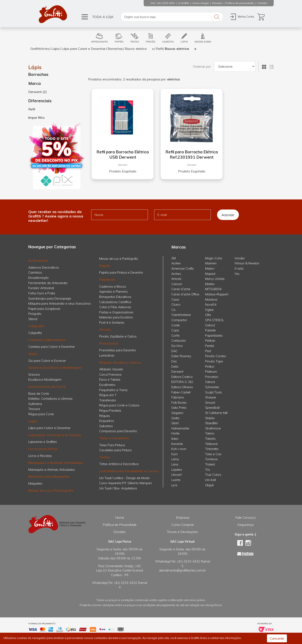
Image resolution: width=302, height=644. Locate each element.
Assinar (228, 215)
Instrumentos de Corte (47, 387)
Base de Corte (39, 394)
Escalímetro (107, 385)
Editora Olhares (182, 387)
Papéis (105, 266)
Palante (210, 330)
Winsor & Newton (247, 263)
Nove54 (211, 305)
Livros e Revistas (40, 456)
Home (120, 517)
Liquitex (177, 470)
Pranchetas (109, 343)
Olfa (208, 315)
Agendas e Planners (113, 292)
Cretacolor (179, 341)
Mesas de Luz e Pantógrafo (51, 490)
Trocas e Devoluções (182, 532)
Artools (176, 279)
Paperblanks (214, 336)
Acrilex (176, 263)
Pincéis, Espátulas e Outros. (118, 336)
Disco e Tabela (110, 380)
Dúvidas (120, 532)
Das (174, 361)
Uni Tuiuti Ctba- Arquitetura (118, 488)
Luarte (176, 480)
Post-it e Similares (112, 323)
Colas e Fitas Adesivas (115, 307)
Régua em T (108, 395)
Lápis (55, 49)
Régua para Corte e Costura (119, 405)
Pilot (208, 351)
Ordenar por (202, 66)
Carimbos (35, 273)
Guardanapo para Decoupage (50, 299)
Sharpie (211, 397)
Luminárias (107, 356)
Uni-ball (210, 480)
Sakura (210, 382)
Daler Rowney (181, 356)
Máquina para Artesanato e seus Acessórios (60, 304)
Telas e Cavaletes (114, 438)
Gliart (175, 423)
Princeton (212, 377)
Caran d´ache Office (185, 294)
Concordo (277, 638)
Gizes (33, 354)
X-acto (239, 269)
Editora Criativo (182, 377)
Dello (175, 367)
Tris (208, 470)
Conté (176, 325)
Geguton (177, 413)
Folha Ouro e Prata (42, 293)
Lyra (174, 485)
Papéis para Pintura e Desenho (121, 273)
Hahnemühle (180, 428)
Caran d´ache (181, 289)
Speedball (212, 408)
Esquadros (107, 421)
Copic (175, 330)
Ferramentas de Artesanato (48, 283)
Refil (159, 49)
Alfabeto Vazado (111, 369)
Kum (174, 454)
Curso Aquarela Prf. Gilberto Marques (126, 483)
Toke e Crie (213, 454)
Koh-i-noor (179, 449)
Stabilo (210, 418)
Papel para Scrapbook (44, 309)
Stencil (33, 319)
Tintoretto (212, 449)
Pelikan (210, 341)
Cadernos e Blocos (113, 287)
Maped (210, 274)
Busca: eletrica (136, 49)
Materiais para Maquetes (49, 476)
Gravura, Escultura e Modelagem (55, 367)
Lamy (175, 459)
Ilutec (175, 439)
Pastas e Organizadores (116, 312)
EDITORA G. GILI (182, 382)
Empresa (183, 517)
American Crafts (183, 269)
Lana (175, 464)
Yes (237, 274)
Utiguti (209, 485)
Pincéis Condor (216, 356)
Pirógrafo (35, 314)
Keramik (177, 444)
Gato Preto (179, 408)
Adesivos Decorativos (44, 268)
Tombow (211, 459)
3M (174, 258)
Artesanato (38, 260)
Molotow (211, 300)
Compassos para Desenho (118, 431)
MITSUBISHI (213, 289)
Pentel (210, 346)
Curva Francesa (110, 375)
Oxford (210, 325)
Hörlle (175, 433)
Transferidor (108, 400)
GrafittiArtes (40, 49)
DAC (174, 351)
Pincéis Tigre (214, 361)
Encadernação (38, 278)
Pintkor (210, 367)
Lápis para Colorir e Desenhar (83, 49)
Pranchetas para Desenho (118, 350)
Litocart (176, 475)
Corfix (176, 336)
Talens (210, 433)
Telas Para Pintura (112, 445)
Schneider (212, 387)
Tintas (105, 457)
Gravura (34, 375)
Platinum (211, 372)
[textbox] (172, 17)
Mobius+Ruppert (217, 294)
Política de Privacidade (120, 525)
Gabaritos (106, 426)
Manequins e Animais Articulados (56, 463)
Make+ (210, 269)
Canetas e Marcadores (47, 340)
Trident (210, 464)
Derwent (123, 165)
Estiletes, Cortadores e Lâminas (50, 399)
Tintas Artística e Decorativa (119, 464)
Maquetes (35, 484)
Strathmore (213, 428)
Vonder (240, 258)
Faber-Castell (181, 392)
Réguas (105, 416)
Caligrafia (36, 326)
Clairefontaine (181, 315)
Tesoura (34, 409)
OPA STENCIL (214, 320)
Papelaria (107, 279)
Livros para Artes (43, 449)
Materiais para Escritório (116, 317)
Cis (173, 310)
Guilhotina (35, 404)
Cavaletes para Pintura (115, 450)
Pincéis (105, 330)
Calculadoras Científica (115, 302)
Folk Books (179, 403)
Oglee (209, 310)
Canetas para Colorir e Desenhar (52, 347)
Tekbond (211, 444)
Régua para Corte (41, 414)
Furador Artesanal (41, 288)
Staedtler (212, 423)
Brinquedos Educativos (115, 297)
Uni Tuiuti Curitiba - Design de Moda (124, 478)
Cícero (176, 305)
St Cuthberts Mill (216, 413)
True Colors (213, 475)
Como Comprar (183, 525)
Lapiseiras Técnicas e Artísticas (55, 435)
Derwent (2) (38, 92)
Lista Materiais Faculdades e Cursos (129, 471)
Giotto (175, 418)
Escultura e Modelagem (45, 380)
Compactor (179, 320)
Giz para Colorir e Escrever (47, 361)
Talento (210, 439)
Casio (175, 300)
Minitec (210, 284)
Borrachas (115, 49)
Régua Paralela (110, 411)
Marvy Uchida (215, 279)
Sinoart (210, 403)
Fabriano (178, 397)
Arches (176, 274)
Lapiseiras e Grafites (43, 442)
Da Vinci (177, 346)
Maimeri (211, 263)
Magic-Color (214, 258)
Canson (177, 284)
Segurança (245, 525)
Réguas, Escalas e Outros (120, 362)
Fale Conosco (245, 517)
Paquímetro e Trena (113, 390)
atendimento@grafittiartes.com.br (182, 570)
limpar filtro (36, 118)
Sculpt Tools (213, 392)
